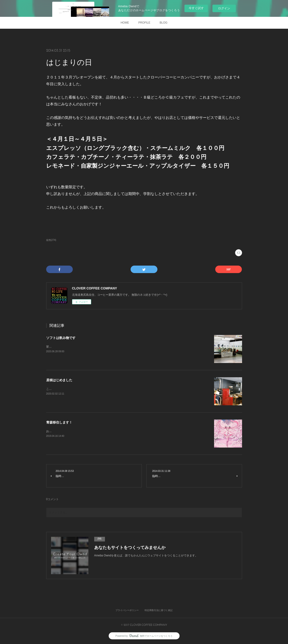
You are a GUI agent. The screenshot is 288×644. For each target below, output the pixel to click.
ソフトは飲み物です (61, 338)
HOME (125, 23)
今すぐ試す (196, 8)
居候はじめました (59, 380)
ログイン (224, 8)
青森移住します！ (59, 422)
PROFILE (144, 23)
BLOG (164, 23)
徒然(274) (51, 240)
